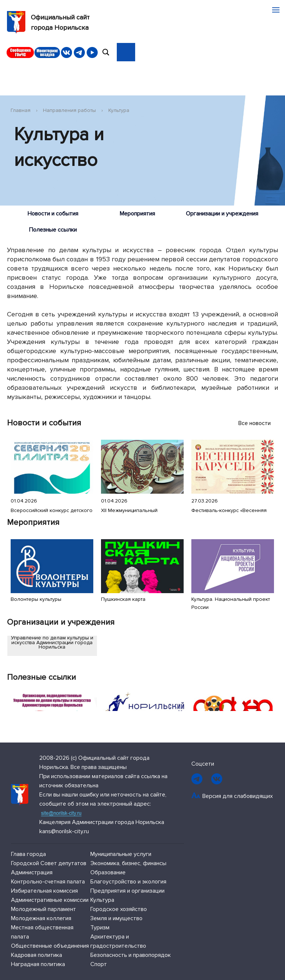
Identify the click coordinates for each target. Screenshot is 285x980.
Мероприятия (137, 214)
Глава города (28, 854)
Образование (108, 872)
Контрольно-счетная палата (48, 882)
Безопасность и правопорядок (131, 955)
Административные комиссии (50, 900)
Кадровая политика (37, 955)
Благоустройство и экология (128, 882)
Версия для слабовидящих (238, 796)
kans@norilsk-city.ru (64, 831)
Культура (119, 110)
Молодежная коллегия (41, 918)
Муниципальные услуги (121, 854)
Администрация (32, 872)
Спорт (99, 964)
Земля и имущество (116, 918)
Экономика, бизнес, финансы (128, 863)
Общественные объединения (50, 946)
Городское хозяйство (119, 909)
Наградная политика (38, 964)
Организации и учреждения (222, 214)
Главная (21, 110)
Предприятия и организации (127, 891)
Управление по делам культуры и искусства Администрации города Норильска (52, 643)
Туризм (100, 928)
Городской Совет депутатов (49, 863)
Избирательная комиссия (44, 891)
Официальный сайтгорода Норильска (48, 22)
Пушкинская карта (123, 599)
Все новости (258, 423)
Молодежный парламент (44, 909)
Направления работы (69, 110)
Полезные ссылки (53, 230)
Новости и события (53, 214)
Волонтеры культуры (36, 599)
